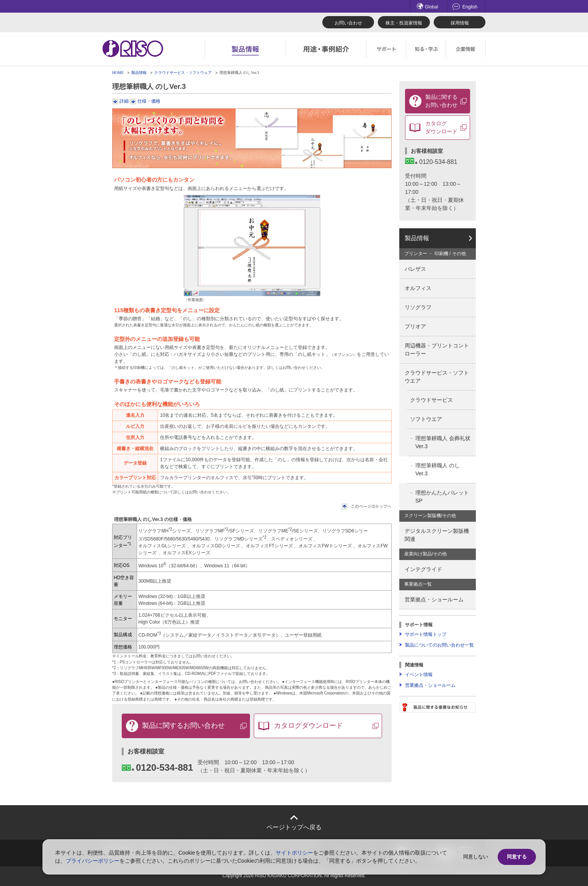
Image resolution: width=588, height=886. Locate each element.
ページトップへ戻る (294, 827)
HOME (118, 73)
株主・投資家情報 (404, 23)
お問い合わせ (348, 23)
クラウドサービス (431, 400)
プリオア (415, 326)
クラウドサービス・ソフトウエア (437, 377)
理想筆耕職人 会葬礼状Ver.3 (443, 442)
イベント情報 (419, 675)
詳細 (124, 101)
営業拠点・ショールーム (434, 599)
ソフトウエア (426, 419)
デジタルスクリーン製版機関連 (437, 535)
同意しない (476, 857)
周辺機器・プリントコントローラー (437, 350)
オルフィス (418, 288)
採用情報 (460, 23)
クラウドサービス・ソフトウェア (183, 73)
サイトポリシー (294, 853)
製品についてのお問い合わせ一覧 (439, 645)
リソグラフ (418, 307)
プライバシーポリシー (93, 861)
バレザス (415, 269)
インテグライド (423, 569)
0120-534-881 (157, 767)
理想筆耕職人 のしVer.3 (438, 469)
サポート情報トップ (426, 634)
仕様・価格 (149, 101)
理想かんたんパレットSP (442, 497)
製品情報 (139, 73)
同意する (517, 857)
